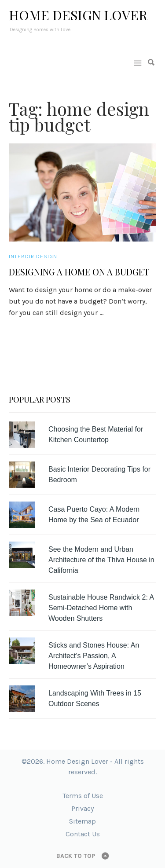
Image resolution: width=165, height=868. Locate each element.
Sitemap (82, 821)
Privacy (82, 808)
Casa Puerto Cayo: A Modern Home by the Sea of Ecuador (94, 515)
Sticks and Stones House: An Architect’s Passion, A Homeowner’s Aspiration (94, 656)
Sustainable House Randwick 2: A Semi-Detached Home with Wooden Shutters (101, 608)
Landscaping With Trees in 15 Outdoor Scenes (95, 698)
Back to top (76, 856)
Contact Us (83, 834)
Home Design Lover (78, 15)
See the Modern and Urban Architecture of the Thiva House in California (101, 560)
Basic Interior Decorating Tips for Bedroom (99, 474)
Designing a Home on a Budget (79, 272)
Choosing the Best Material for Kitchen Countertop (96, 434)
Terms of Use (83, 796)
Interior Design (33, 256)
